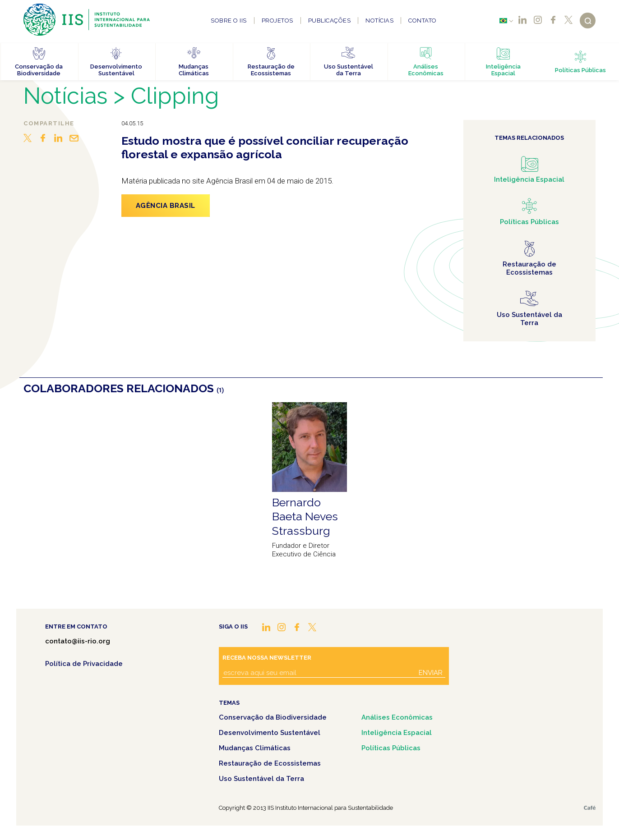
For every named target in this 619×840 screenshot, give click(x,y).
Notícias (379, 21)
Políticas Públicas (391, 748)
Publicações (330, 21)
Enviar (431, 673)
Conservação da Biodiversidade (273, 717)
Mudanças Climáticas (255, 748)
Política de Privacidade (84, 664)
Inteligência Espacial (397, 733)
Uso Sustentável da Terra (261, 779)
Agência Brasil (166, 206)
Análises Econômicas (397, 717)
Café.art (590, 808)
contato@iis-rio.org (78, 641)
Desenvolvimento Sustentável (270, 733)
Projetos (277, 21)
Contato (423, 21)
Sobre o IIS (229, 21)
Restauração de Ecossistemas (270, 763)
